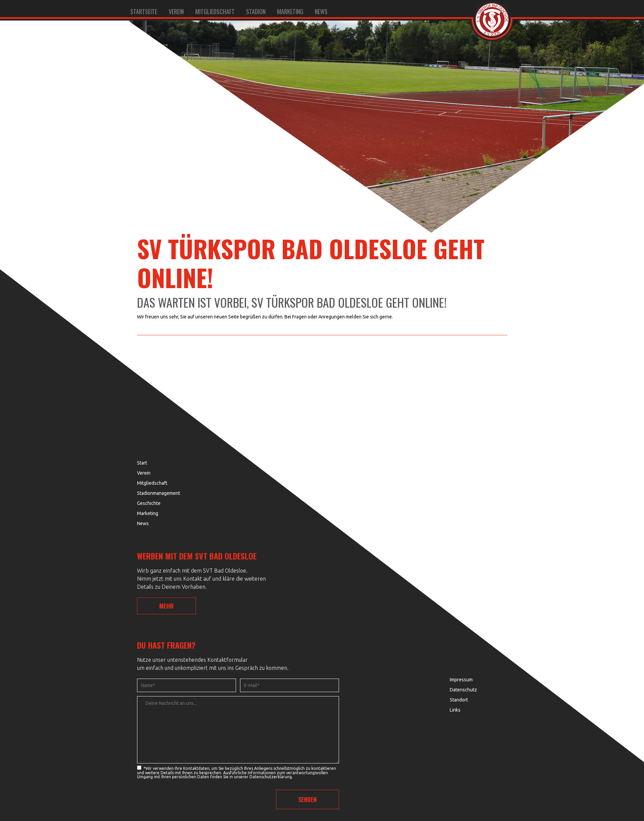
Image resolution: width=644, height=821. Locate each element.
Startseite (144, 11)
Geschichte (149, 503)
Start (142, 463)
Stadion (256, 11)
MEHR (166, 606)
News (321, 11)
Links (455, 710)
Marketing (290, 11)
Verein (176, 11)
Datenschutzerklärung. (271, 777)
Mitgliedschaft (215, 11)
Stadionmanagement (159, 493)
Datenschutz (463, 690)
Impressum (461, 680)
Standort (459, 700)
